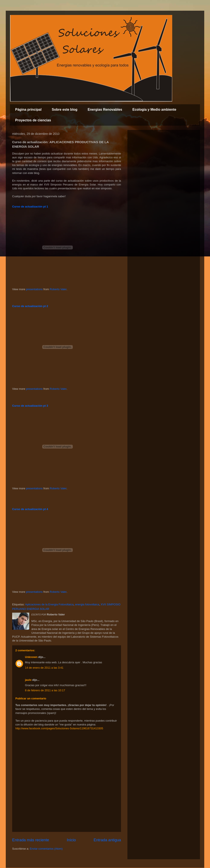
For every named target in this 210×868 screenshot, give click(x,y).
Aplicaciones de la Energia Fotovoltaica (49, 604)
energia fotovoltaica (87, 604)
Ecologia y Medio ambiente (154, 110)
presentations (34, 289)
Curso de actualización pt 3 (30, 406)
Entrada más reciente (31, 840)
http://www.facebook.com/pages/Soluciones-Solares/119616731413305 (59, 728)
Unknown (31, 657)
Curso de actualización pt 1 (30, 207)
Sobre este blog (65, 110)
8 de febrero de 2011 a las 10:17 (45, 690)
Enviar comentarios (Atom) (46, 849)
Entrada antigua (107, 840)
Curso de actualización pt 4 (30, 509)
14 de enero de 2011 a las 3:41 (44, 668)
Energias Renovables (105, 110)
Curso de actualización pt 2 (30, 306)
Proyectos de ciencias (33, 120)
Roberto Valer (58, 289)
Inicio (71, 840)
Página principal (28, 110)
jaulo (28, 680)
